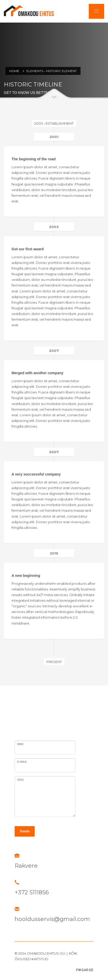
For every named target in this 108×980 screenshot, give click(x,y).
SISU (20, 780)
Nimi (20, 744)
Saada (25, 831)
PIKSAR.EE (85, 970)
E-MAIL (22, 762)
